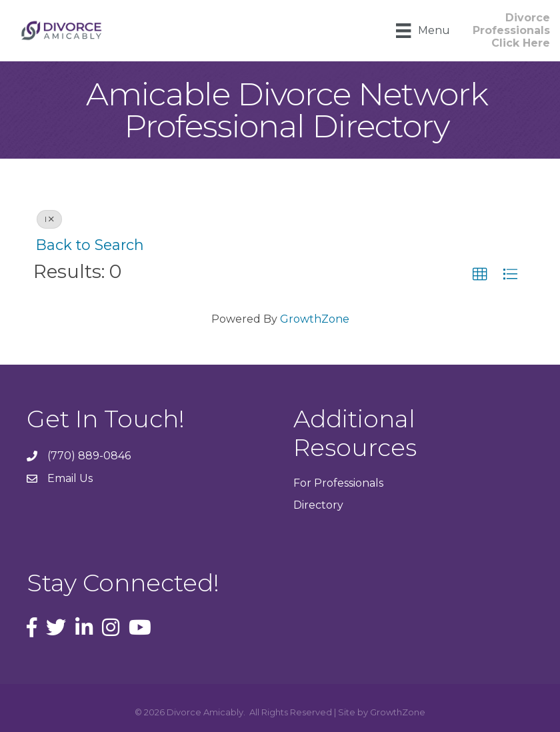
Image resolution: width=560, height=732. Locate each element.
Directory (318, 505)
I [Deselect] (49, 219)
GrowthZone (315, 319)
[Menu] (423, 31)
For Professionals (338, 483)
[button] (480, 275)
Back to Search (90, 245)
